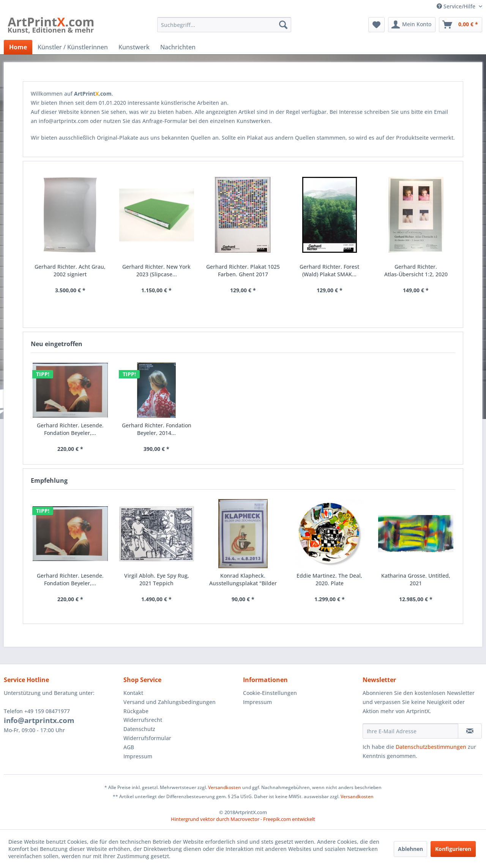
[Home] (18, 47)
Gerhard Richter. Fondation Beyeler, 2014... (157, 429)
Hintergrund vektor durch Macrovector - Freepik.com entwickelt (243, 819)
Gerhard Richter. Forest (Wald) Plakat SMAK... (329, 270)
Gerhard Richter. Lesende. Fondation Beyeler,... (70, 579)
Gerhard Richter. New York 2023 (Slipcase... (156, 270)
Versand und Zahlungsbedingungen (170, 702)
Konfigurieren (453, 849)
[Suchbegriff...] (224, 25)
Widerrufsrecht (143, 720)
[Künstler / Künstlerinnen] (73, 47)
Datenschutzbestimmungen (431, 747)
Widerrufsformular (147, 738)
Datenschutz (139, 729)
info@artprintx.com (39, 720)
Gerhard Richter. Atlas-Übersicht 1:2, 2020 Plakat (416, 271)
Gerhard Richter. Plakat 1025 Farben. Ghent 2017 (243, 270)
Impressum (138, 756)
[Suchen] (283, 25)
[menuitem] (224, 25)
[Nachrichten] (178, 47)
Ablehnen (410, 849)
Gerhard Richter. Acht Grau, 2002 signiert (70, 270)
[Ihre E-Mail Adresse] (410, 731)
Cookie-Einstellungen (270, 693)
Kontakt (133, 693)
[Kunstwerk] (134, 47)
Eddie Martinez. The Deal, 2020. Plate (329, 579)
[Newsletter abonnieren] (470, 731)
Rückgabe (136, 711)
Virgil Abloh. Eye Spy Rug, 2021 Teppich (157, 579)
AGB (129, 747)
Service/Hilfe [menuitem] (457, 6)
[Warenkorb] (461, 25)
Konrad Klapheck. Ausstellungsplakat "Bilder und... (243, 580)
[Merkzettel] (376, 25)
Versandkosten (225, 787)
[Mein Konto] (412, 25)
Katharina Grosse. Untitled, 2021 (416, 579)
